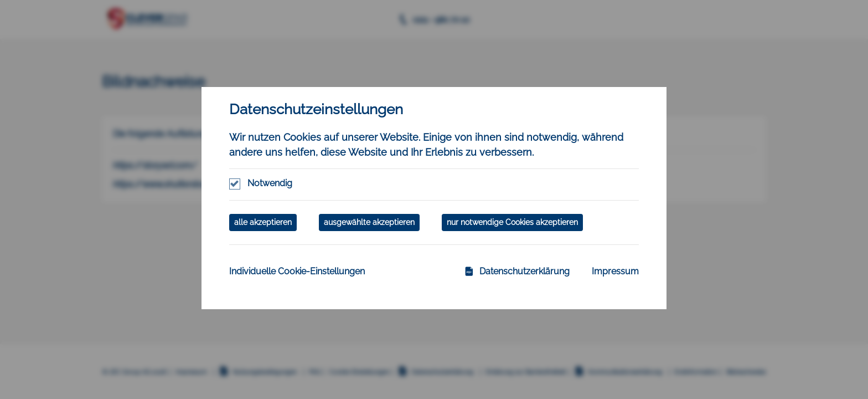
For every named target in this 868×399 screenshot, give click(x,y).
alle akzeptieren (263, 222)
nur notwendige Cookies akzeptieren (512, 222)
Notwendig (270, 183)
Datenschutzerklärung (517, 271)
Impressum (615, 271)
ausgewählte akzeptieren (369, 222)
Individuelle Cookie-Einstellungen (297, 271)
